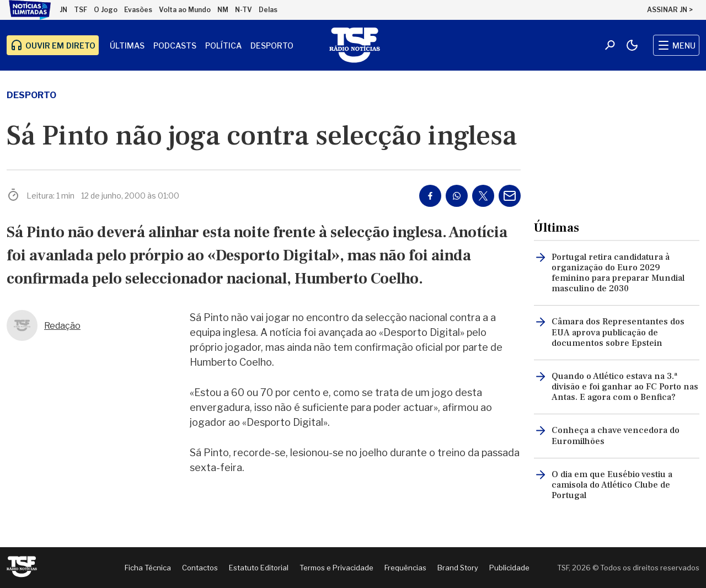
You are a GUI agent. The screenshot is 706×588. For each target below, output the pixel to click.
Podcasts (175, 46)
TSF (81, 10)
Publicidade (509, 568)
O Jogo (106, 10)
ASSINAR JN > (670, 10)
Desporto (272, 46)
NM (223, 10)
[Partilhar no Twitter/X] (483, 196)
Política (223, 46)
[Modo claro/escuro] (632, 45)
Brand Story (458, 568)
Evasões (138, 10)
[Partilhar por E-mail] (510, 196)
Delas (268, 10)
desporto (31, 95)
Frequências (405, 568)
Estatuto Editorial (259, 568)
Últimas (127, 46)
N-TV (244, 10)
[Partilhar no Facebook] (430, 196)
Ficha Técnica (148, 568)
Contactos (200, 568)
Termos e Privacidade (336, 568)
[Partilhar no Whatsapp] (457, 196)
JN (63, 10)
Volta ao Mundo (185, 10)
